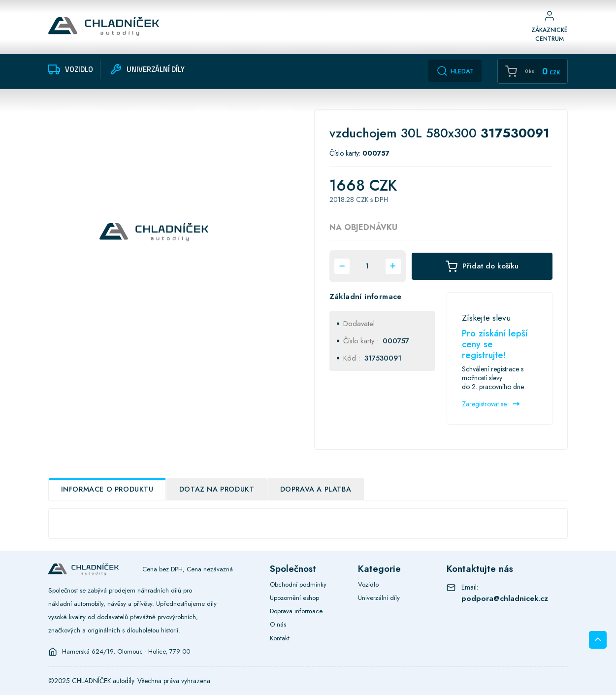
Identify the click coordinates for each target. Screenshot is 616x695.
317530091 (383, 358)
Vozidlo (368, 584)
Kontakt (280, 638)
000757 (396, 341)
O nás (278, 624)
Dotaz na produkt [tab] (217, 489)
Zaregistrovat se (491, 404)
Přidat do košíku (482, 266)
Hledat (455, 71)
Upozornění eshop (294, 598)
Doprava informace (296, 611)
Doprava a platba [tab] (316, 489)
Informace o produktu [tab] (107, 489)
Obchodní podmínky (298, 584)
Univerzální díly (379, 598)
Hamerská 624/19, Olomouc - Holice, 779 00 (126, 652)
